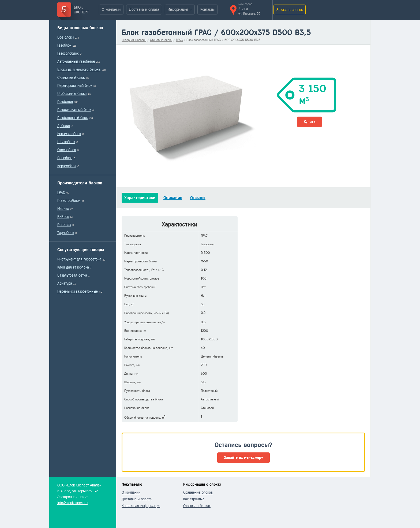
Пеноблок (65, 158)
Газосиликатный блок (74, 110)
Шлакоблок (66, 142)
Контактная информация (141, 506)
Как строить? (194, 499)
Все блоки (65, 37)
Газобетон (65, 102)
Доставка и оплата (144, 10)
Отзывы (198, 198)
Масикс (63, 209)
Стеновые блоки (161, 40)
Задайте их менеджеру (243, 458)
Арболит (64, 126)
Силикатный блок (71, 78)
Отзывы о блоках (197, 506)
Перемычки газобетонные (78, 291)
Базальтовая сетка (72, 275)
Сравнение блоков (198, 492)
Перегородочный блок (75, 86)
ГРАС (61, 193)
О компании (111, 10)
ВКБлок (63, 217)
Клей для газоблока (73, 267)
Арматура (65, 283)
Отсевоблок (67, 150)
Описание (173, 198)
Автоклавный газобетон (76, 62)
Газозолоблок (68, 53)
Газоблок (64, 45)
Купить (310, 122)
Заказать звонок (290, 10)
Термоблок (66, 233)
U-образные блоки (72, 94)
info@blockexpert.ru (72, 503)
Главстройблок (69, 201)
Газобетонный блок (72, 118)
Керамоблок (67, 166)
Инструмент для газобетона (79, 259)
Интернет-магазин (134, 40)
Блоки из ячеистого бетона (79, 70)
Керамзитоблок (69, 134)
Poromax (64, 225)
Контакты (207, 10)
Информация (178, 10)
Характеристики (140, 198)
